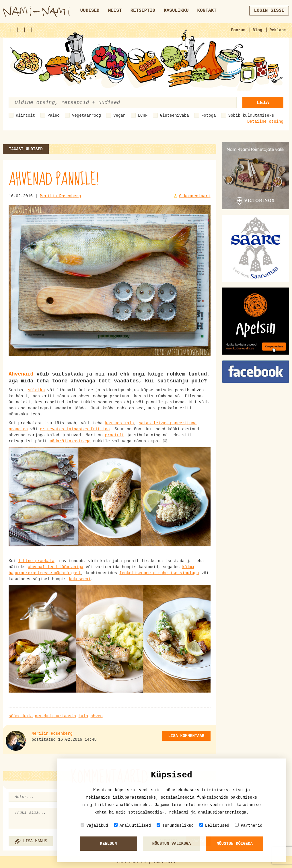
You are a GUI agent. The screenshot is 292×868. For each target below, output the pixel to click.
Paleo (54, 116)
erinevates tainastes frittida (75, 429)
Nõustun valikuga (172, 844)
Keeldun (109, 844)
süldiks (36, 390)
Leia (263, 103)
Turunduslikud (175, 825)
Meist (115, 11)
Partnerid (249, 825)
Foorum (238, 30)
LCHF (143, 116)
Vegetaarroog (86, 116)
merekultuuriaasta (56, 716)
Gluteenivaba (175, 116)
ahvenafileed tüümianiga (56, 567)
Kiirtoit (25, 116)
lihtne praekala (36, 561)
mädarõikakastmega (70, 441)
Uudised (90, 11)
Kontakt (207, 11)
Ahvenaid (21, 374)
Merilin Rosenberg (60, 196)
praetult (115, 435)
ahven (97, 716)
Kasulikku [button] (176, 11)
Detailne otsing (265, 122)
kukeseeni (80, 579)
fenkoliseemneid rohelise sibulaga (159, 573)
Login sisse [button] (269, 11)
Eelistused (214, 825)
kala (83, 716)
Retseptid (143, 11)
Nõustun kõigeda (235, 844)
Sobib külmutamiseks (251, 116)
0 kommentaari (195, 196)
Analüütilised (132, 825)
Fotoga (209, 116)
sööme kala (21, 716)
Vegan (119, 116)
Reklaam (278, 30)
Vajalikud (94, 825)
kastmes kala (119, 423)
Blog (258, 30)
